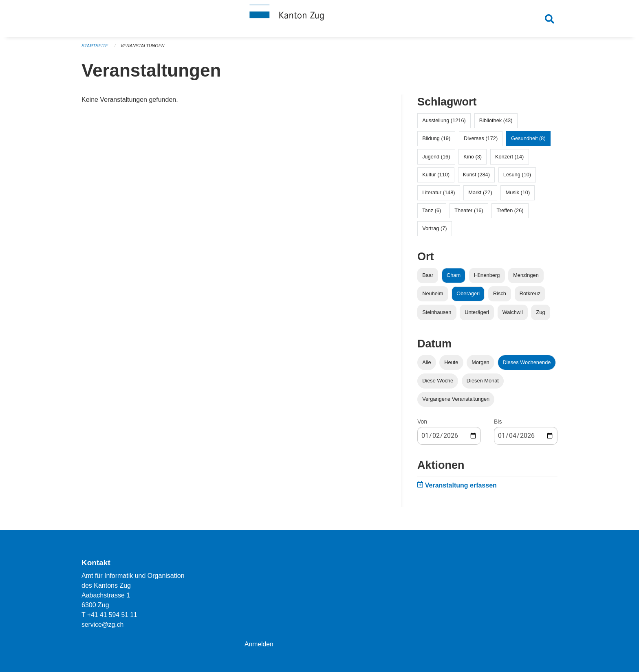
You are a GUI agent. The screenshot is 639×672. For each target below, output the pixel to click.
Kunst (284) (476, 177)
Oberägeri (468, 297)
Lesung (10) (517, 177)
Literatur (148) (438, 196)
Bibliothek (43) (496, 124)
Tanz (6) (432, 214)
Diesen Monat (483, 383)
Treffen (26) (510, 214)
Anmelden (259, 644)
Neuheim (433, 297)
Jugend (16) (436, 159)
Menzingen (526, 278)
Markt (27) (480, 196)
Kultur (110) (436, 177)
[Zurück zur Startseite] (319, 20)
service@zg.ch (103, 625)
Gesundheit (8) (528, 142)
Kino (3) (473, 159)
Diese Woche (438, 383)
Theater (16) (469, 214)
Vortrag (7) (434, 232)
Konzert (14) (509, 159)
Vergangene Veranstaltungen (456, 402)
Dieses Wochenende (527, 365)
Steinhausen (437, 315)
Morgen (480, 365)
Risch (500, 297)
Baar (428, 278)
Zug (541, 315)
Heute (451, 365)
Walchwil (513, 315)
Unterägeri (477, 315)
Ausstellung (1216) (444, 124)
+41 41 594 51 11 (113, 615)
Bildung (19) (436, 142)
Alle (426, 365)
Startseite (95, 49)
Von (422, 425)
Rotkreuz (530, 297)
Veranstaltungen (143, 49)
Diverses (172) (481, 142)
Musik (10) (518, 196)
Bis (498, 425)
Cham (454, 278)
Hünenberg (487, 278)
